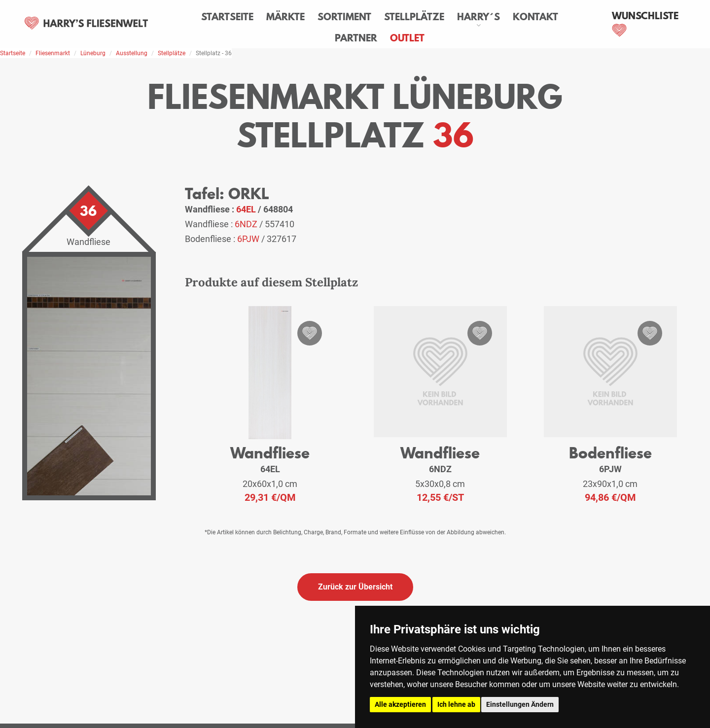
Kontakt (536, 17)
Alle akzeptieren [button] (400, 704)
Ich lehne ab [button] (456, 704)
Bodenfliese (610, 453)
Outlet (408, 38)
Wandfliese (270, 453)
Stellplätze (415, 17)
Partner (356, 38)
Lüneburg (93, 53)
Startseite (228, 17)
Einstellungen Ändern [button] (520, 704)
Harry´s (479, 17)
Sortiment (345, 17)
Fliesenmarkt (53, 53)
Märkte (286, 17)
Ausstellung (132, 53)
